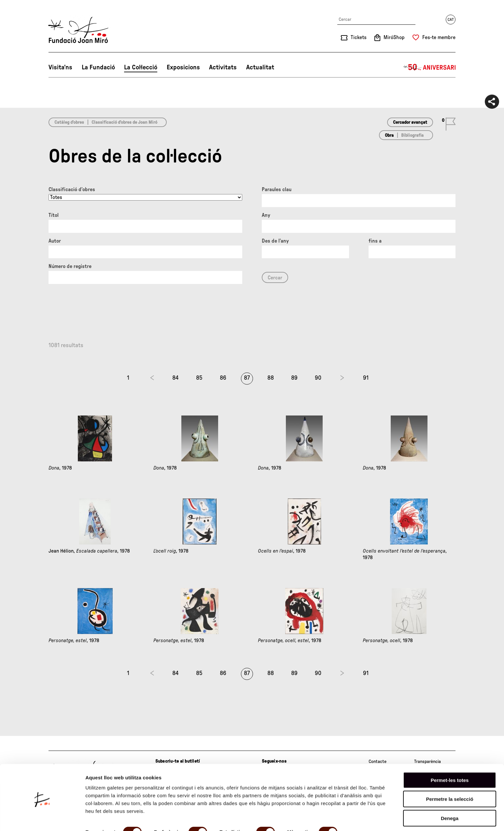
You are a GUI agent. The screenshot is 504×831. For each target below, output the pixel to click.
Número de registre (70, 266)
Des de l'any (275, 241)
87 (247, 378)
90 (318, 378)
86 (223, 378)
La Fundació (98, 67)
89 (294, 378)
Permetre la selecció (449, 775)
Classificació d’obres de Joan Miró (124, 122)
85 (199, 378)
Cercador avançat (410, 122)
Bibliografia (412, 135)
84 (175, 378)
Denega (450, 794)
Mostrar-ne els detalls (111, 818)
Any (266, 215)
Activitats (223, 67)
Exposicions (183, 67)
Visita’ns (60, 67)
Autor (55, 241)
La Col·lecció (141, 67)
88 (271, 378)
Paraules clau (277, 190)
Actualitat (260, 67)
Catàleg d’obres (69, 122)
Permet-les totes (450, 756)
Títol (54, 215)
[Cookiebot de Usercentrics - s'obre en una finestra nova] (42, 818)
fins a (375, 241)
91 (366, 378)
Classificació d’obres (72, 190)
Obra (389, 135)
